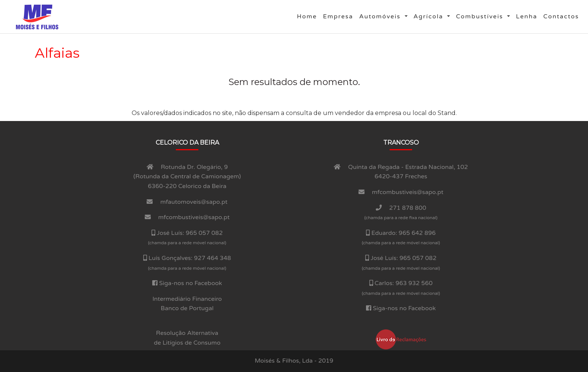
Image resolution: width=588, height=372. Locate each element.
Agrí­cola (430, 16)
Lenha (528, 16)
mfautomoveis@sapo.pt (194, 202)
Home (308, 16)
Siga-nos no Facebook (190, 283)
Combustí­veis (481, 16)
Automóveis (381, 16)
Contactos (563, 16)
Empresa (340, 16)
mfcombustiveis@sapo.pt (194, 217)
